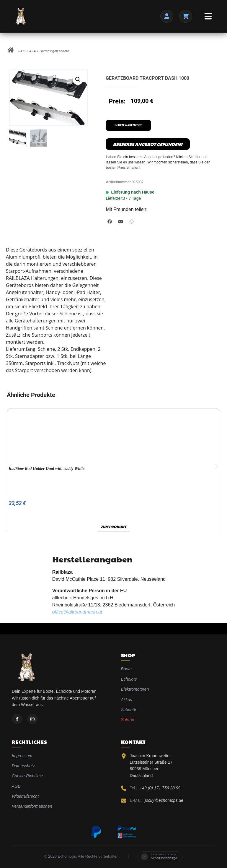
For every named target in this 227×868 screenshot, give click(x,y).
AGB (16, 786)
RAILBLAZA (27, 51)
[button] (78, 80)
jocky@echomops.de (164, 800)
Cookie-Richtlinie (27, 776)
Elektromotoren (135, 689)
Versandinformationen (32, 806)
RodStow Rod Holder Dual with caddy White (46, 469)
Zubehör (129, 710)
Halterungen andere (54, 51)
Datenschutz (23, 766)
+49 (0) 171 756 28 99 (160, 788)
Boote (126, 669)
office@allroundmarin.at (77, 612)
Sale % (128, 720)
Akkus (127, 700)
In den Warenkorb (128, 125)
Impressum (22, 756)
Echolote (129, 679)
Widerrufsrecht (25, 796)
